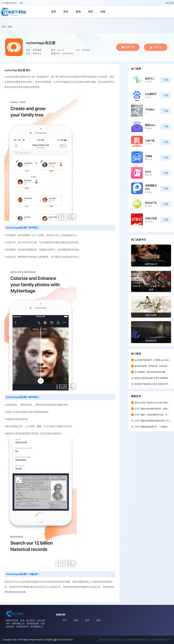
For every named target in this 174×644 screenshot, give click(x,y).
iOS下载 (158, 47)
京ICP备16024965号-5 (65, 640)
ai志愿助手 (151, 94)
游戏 (78, 12)
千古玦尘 (150, 110)
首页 (54, 12)
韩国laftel (150, 125)
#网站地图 (169, 3)
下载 (166, 80)
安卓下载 (130, 47)
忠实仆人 (150, 79)
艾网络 (149, 156)
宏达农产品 (151, 203)
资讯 (91, 12)
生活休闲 (37, 50)
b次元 (148, 172)
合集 (103, 12)
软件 (66, 12)
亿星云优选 (151, 218)
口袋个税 (150, 141)
